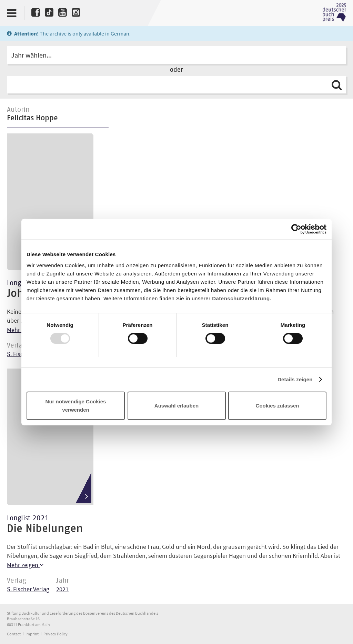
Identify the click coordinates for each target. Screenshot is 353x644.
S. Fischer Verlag (28, 589)
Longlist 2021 (28, 518)
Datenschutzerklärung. (242, 298)
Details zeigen (295, 379)
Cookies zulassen (278, 405)
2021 (62, 589)
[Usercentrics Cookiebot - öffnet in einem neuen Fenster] (296, 229)
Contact (14, 634)
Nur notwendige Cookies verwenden (76, 405)
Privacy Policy (56, 634)
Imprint (32, 634)
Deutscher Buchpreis (334, 13)
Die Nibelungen (45, 529)
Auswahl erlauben (176, 405)
